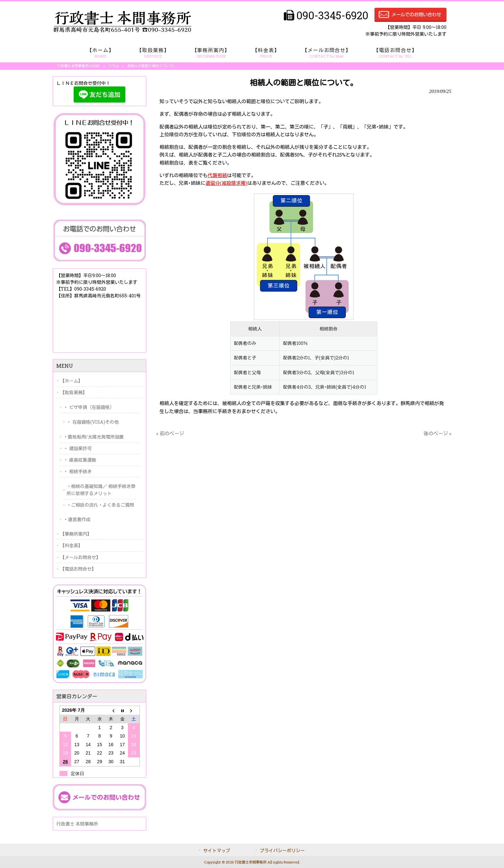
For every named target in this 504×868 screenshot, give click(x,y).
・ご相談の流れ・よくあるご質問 (100, 505)
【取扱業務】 (74, 392)
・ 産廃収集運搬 (80, 460)
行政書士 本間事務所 (77, 824)
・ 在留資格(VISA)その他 (93, 422)
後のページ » (437, 433)
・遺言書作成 (77, 519)
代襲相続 (217, 175)
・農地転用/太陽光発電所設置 (94, 437)
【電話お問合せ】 (78, 569)
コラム (114, 66)
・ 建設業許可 (77, 448)
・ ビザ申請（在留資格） (89, 407)
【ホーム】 (71, 381)
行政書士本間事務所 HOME (78, 66)
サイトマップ (217, 850)
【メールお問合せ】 (80, 557)
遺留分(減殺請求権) (226, 183)
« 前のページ (170, 433)
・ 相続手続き (77, 471)
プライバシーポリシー (282, 850)
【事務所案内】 (76, 534)
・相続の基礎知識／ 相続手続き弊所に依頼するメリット (101, 490)
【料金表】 (71, 545)
